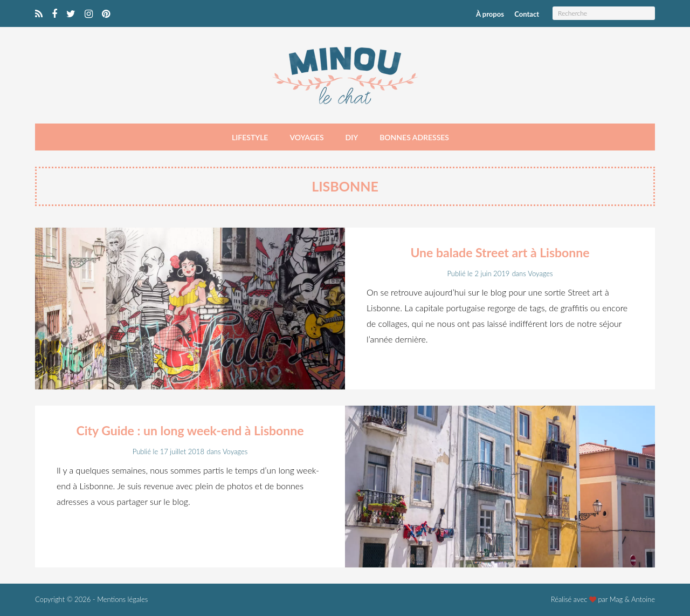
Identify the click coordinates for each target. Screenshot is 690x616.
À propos (490, 14)
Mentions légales (122, 599)
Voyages (306, 137)
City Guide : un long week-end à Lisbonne (190, 430)
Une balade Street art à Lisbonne (500, 252)
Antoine (643, 599)
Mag (616, 599)
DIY (352, 137)
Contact (527, 14)
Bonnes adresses (414, 137)
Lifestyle (250, 137)
